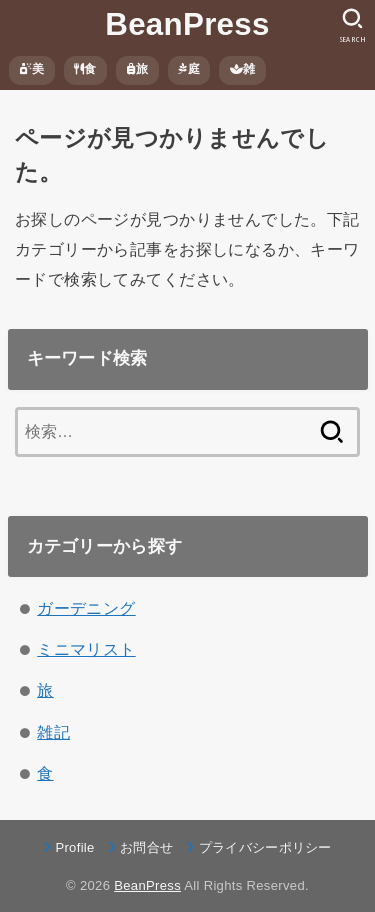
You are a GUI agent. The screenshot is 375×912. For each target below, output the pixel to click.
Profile (74, 847)
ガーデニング (86, 608)
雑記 (53, 732)
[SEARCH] (352, 26)
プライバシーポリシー (265, 847)
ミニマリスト (86, 649)
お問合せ (146, 847)
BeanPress (187, 24)
